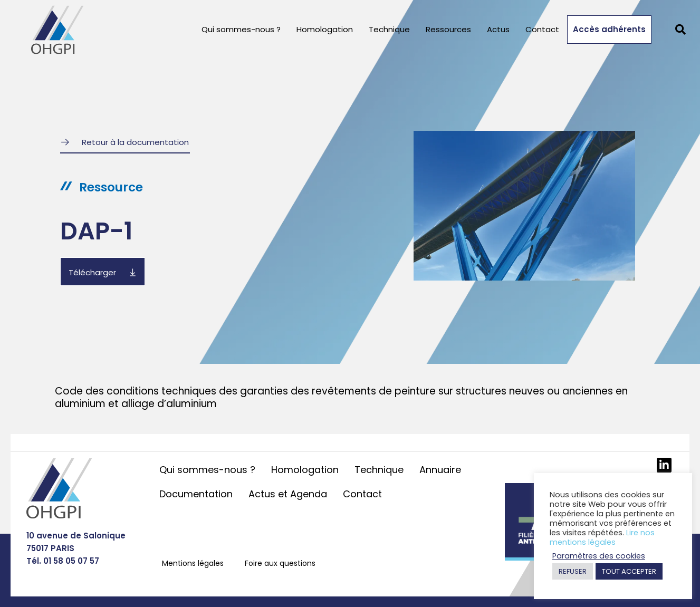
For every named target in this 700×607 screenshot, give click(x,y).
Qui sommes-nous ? (241, 29)
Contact (542, 29)
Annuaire (440, 470)
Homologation (325, 29)
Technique (389, 29)
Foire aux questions (280, 563)
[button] (680, 30)
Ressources (448, 29)
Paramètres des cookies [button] (599, 556)
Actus (498, 29)
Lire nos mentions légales (602, 537)
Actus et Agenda (288, 494)
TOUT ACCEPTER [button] (629, 571)
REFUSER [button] (573, 571)
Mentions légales (193, 563)
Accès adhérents (609, 29)
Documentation (196, 494)
